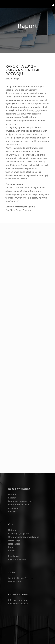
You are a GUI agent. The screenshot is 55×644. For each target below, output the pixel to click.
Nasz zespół (14, 544)
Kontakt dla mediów (18, 604)
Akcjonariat (14, 508)
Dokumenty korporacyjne (20, 501)
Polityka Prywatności (18, 559)
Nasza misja (14, 540)
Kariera (12, 551)
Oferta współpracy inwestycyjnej (24, 537)
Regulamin (13, 556)
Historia (12, 530)
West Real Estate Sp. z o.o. (21, 578)
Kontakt (12, 511)
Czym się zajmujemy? (18, 533)
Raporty (12, 498)
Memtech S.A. (15, 581)
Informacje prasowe (18, 600)
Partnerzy (13, 547)
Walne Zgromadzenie (18, 505)
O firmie (12, 494)
